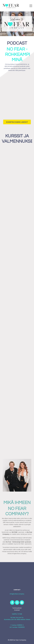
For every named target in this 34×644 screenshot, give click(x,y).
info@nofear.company (17, 594)
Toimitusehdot (17, 608)
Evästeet (17, 610)
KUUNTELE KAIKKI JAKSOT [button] (17, 122)
